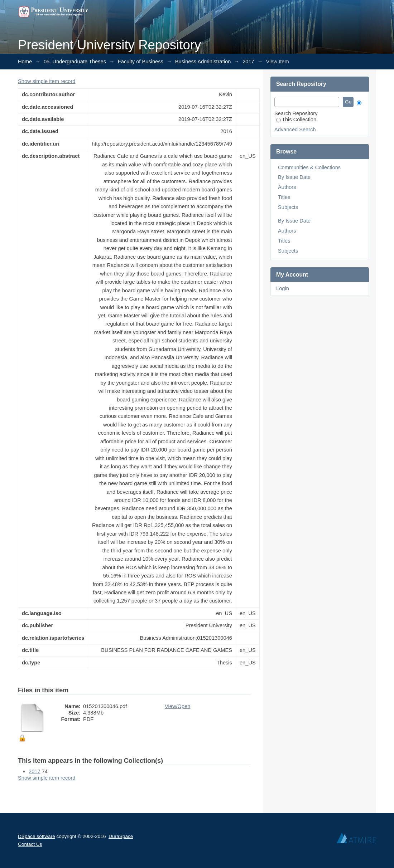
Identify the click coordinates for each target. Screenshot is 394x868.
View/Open (177, 706)
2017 (248, 62)
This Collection (296, 120)
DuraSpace (121, 836)
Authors (287, 187)
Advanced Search (295, 130)
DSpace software (37, 836)
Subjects (288, 207)
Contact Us (30, 844)
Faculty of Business (141, 62)
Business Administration (203, 62)
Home (25, 62)
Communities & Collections (309, 167)
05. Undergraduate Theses (75, 62)
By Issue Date (294, 177)
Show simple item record (47, 81)
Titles (284, 197)
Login (283, 288)
